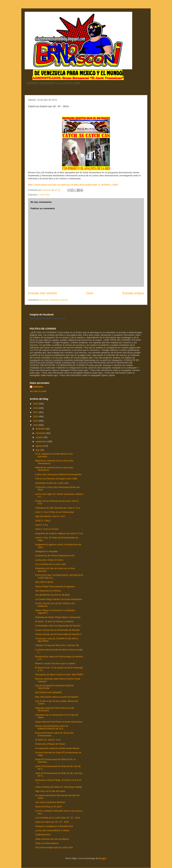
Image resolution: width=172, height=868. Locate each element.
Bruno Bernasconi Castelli (40, 318)
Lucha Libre (44, 195)
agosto (39, 446)
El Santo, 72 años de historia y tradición (54, 621)
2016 (36, 416)
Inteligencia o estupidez (47, 551)
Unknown (38, 387)
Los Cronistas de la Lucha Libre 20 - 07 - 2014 (58, 818)
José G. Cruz (41, 525)
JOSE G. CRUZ (43, 521)
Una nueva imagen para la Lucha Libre (54, 847)
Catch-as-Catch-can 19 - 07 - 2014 (52, 822)
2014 (36, 425)
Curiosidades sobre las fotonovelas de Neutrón (58, 626)
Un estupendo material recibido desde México (57, 748)
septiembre (41, 441)
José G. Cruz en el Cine (47, 529)
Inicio (90, 293)
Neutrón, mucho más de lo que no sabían (55, 663)
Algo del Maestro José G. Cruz (50, 516)
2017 (36, 412)
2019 (36, 404)
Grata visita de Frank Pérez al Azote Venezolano (59, 722)
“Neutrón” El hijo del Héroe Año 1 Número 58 (57, 645)
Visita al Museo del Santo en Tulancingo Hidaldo (59, 787)
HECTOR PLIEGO (44, 582)
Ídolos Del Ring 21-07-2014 (48, 807)
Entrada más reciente (43, 293)
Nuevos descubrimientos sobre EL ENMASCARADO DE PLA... (52, 727)
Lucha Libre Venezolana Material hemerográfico (58, 474)
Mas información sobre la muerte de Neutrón (57, 697)
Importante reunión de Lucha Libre (52, 483)
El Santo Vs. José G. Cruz (48, 740)
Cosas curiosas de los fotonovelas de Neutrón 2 (58, 634)
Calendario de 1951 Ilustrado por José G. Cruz (58, 508)
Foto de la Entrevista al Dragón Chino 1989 (56, 479)
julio (38, 450)
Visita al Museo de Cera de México (52, 839)
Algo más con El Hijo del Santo (50, 791)
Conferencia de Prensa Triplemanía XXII (55, 556)
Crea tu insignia (59, 318)
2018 (36, 408)
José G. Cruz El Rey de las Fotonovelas (55, 512)
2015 (36, 421)
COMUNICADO (43, 835)
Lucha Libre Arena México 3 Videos (52, 830)
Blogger (102, 858)
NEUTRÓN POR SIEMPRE (48, 693)
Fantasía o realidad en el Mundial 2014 (54, 826)
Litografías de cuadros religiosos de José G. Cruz (59, 533)
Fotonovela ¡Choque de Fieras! (50, 744)
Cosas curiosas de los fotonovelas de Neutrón (57, 630)
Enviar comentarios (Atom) (55, 300)
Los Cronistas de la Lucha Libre (50, 564)
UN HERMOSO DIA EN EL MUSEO (52, 595)
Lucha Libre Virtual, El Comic (49, 560)
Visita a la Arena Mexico (47, 843)
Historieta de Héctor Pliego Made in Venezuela (58, 617)
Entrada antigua (133, 293)
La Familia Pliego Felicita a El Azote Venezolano (58, 599)
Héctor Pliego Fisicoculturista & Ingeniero (55, 586)
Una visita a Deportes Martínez (50, 802)
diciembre (41, 429)
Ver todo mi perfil (38, 391)
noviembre (41, 433)
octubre (40, 437)
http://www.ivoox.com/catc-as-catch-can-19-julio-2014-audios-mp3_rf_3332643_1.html (73, 185)
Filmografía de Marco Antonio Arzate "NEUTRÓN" (59, 675)
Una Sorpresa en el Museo (48, 591)
